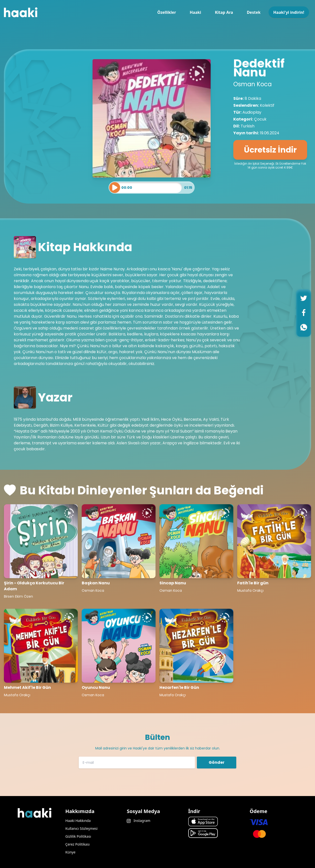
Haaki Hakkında (78, 821)
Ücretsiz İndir (270, 150)
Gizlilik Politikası (78, 836)
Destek (254, 12)
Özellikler (167, 12)
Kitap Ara (224, 12)
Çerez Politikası (78, 844)
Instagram (139, 821)
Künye (71, 852)
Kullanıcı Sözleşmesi (82, 828)
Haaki (195, 12)
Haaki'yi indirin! (289, 12)
